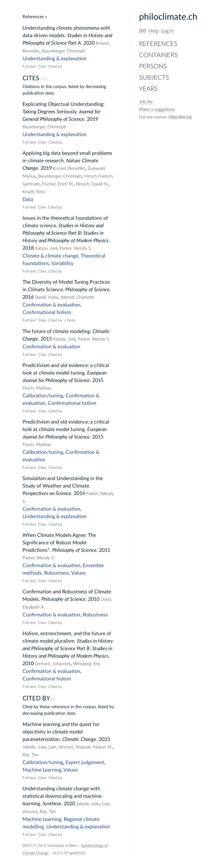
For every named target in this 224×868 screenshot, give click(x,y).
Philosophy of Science (87, 290)
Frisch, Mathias (37, 388)
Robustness (57, 573)
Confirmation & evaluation (51, 305)
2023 (104, 739)
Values (78, 573)
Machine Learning (42, 770)
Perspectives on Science (47, 493)
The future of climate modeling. (57, 331)
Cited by (55, 66)
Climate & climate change (50, 256)
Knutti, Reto (34, 192)
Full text (29, 66)
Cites (42, 66)
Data (28, 199)
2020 (89, 43)
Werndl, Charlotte (77, 297)
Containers (158, 55)
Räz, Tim (30, 755)
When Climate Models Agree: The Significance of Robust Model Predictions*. (59, 543)
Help (154, 31)
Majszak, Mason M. (94, 747)
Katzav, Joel (46, 248)
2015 (46, 339)
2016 (28, 297)
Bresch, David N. (92, 184)
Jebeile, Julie (34, 747)
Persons (153, 66)
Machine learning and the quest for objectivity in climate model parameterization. (61, 732)
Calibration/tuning (43, 396)
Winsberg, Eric (87, 664)
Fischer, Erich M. (58, 184)
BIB (142, 31)
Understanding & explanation (55, 59)
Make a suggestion (157, 110)
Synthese (52, 804)
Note (71, 320)
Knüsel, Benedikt (69, 169)
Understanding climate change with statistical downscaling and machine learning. (62, 796)
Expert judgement (85, 763)
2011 (105, 550)
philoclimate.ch (168, 17)
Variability (62, 263)
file (146, 102)
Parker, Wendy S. (76, 248)
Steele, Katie (47, 297)
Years (148, 89)
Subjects (154, 78)
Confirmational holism (47, 312)
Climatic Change (79, 739)
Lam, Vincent (61, 747)
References (158, 44)
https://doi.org (180, 117)
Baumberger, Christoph (64, 51)
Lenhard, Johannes (53, 664)
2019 (92, 119)
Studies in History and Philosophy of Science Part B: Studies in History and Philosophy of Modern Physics (65, 233)
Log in (168, 31)
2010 (94, 599)
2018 (28, 248)
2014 (79, 493)
